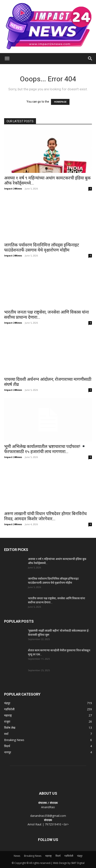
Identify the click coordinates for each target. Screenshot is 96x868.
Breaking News (33, 856)
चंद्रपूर (80, 856)
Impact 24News (13, 189)
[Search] (90, 59)
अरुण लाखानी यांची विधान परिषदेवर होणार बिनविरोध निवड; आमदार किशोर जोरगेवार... (45, 516)
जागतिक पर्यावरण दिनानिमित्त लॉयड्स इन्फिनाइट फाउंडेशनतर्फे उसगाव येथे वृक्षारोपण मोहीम (42, 248)
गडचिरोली (69, 856)
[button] (7, 59)
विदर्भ (58, 856)
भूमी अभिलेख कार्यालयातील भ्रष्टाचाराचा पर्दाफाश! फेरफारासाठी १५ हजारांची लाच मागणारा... (45, 449)
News (17, 856)
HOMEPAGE (60, 102)
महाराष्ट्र (48, 856)
